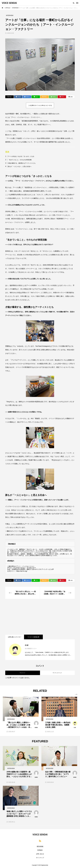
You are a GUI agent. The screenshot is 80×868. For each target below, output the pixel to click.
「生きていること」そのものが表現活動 (20, 160)
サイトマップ (40, 858)
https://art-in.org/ (22, 571)
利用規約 (40, 850)
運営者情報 (40, 846)
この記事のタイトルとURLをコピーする (40, 105)
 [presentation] (76, 694)
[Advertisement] (40, 617)
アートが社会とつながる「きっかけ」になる (21, 156)
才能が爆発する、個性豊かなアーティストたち (22, 163)
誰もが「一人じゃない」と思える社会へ (20, 166)
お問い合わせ (40, 854)
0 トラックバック (57, 673)
